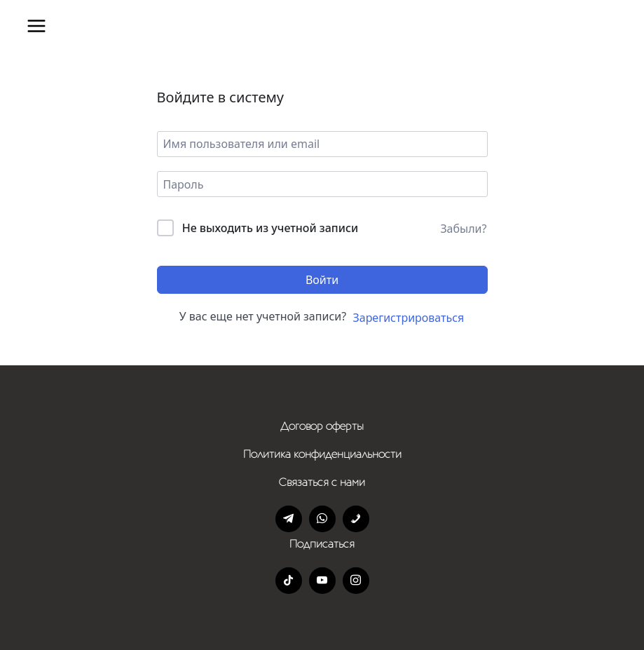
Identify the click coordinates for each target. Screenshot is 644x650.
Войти (322, 280)
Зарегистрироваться (409, 318)
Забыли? (463, 229)
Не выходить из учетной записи (270, 228)
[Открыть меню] (36, 26)
